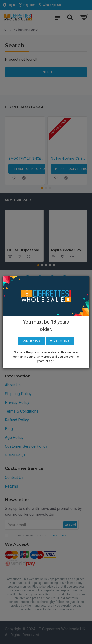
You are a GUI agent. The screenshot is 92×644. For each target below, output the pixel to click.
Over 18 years (32, 341)
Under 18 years (60, 341)
